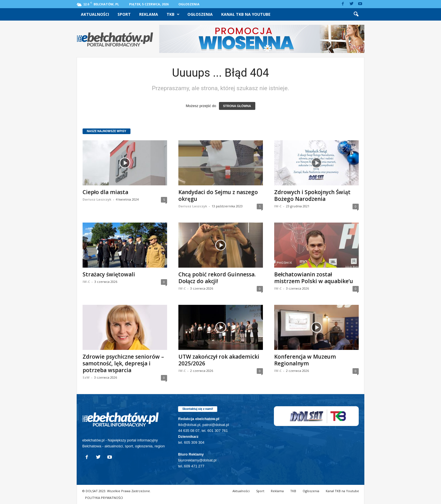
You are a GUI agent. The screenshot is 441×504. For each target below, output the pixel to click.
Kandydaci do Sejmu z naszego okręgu (218, 196)
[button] (356, 14)
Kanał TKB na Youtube (246, 14)
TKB (173, 14)
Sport (124, 14)
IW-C (278, 206)
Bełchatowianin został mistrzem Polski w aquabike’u (314, 278)
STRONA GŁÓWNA (237, 106)
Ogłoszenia (189, 4)
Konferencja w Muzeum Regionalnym (305, 360)
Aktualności (95, 14)
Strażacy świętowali (109, 274)
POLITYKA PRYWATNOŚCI (104, 498)
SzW (86, 377)
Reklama (149, 14)
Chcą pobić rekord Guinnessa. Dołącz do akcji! (217, 278)
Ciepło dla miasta (105, 192)
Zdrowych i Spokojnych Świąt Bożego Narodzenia (312, 196)
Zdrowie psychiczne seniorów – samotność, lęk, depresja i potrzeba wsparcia (123, 363)
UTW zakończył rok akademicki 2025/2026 (219, 360)
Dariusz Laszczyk (97, 199)
